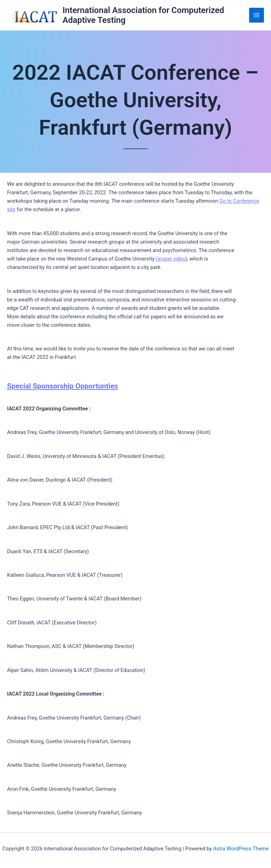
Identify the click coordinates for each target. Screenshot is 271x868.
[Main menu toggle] (257, 15)
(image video (170, 259)
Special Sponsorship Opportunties (63, 386)
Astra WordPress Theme (241, 849)
